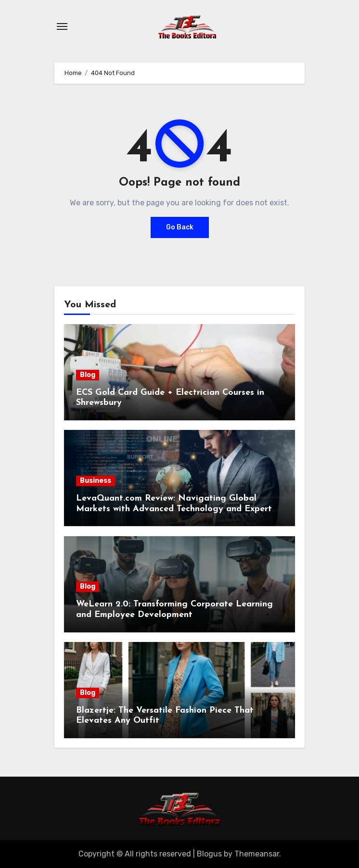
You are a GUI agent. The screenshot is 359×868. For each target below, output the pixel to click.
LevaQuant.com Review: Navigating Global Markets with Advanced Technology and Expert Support (174, 509)
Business (96, 481)
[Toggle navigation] (62, 26)
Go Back (180, 227)
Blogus (209, 854)
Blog (88, 375)
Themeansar (257, 854)
